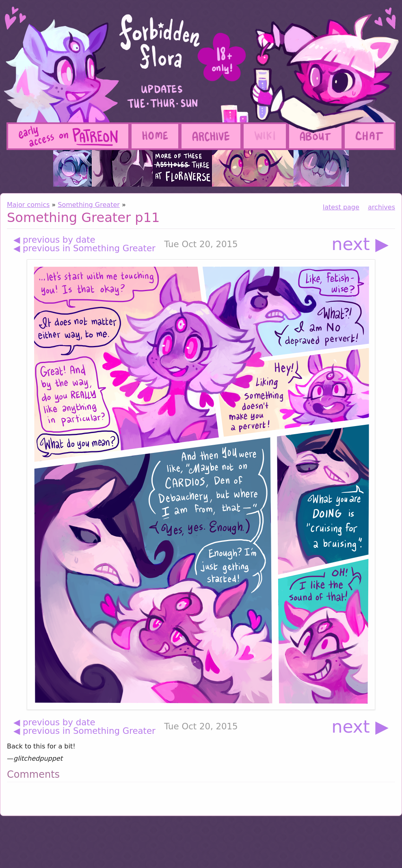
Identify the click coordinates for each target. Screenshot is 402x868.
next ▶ (360, 244)
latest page (341, 207)
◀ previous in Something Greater (84, 248)
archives (381, 207)
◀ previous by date (54, 240)
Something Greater (89, 205)
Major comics (28, 205)
